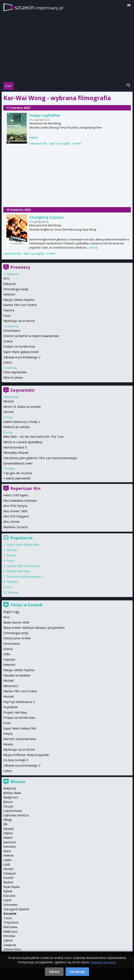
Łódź (7, 864)
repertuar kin (38, 143)
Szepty (8, 734)
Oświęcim (10, 873)
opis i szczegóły (60, 143)
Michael (8, 401)
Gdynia (8, 833)
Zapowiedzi (22, 390)
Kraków (8, 855)
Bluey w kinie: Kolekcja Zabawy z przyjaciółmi (34, 628)
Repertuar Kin (25, 488)
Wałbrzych (10, 931)
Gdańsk (8, 829)
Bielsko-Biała (12, 793)
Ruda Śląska (11, 887)
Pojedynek (10, 707)
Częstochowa (13, 811)
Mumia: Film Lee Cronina (20, 305)
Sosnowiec (11, 905)
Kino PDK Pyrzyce (15, 506)
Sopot (8, 900)
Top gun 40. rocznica (18, 473)
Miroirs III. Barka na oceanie (22, 407)
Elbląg (7, 820)
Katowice (10, 846)
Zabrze (8, 940)
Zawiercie (10, 945)
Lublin (7, 860)
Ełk (5, 824)
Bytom (8, 802)
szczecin (39, 7)
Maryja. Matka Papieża (19, 300)
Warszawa (10, 927)
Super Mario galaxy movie (21, 352)
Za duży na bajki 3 (16, 760)
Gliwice (8, 838)
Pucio (7, 316)
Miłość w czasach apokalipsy (23, 442)
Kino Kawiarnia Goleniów (20, 501)
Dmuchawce (12, 330)
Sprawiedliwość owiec (18, 463)
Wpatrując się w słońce (19, 321)
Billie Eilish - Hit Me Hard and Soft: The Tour (33, 437)
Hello (7, 654)
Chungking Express (46, 217)
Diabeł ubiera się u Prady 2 (22, 422)
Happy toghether (45, 115)
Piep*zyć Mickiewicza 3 (19, 702)
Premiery (20, 267)
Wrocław (9, 936)
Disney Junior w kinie (17, 638)
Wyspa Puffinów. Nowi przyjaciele (26, 755)
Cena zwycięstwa (15, 372)
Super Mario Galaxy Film (23, 545)
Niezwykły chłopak (16, 453)
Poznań (8, 878)
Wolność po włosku (17, 427)
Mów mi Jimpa (13, 377)
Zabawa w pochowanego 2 (22, 357)
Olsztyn (8, 869)
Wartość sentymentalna (20, 739)
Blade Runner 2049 (16, 622)
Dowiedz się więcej (103, 962)
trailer (77, 143)
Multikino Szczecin (16, 527)
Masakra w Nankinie (17, 675)
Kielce (7, 851)
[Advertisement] (67, 177)
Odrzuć (54, 972)
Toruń (8, 918)
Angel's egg (11, 612)
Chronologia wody (16, 289)
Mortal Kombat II (15, 447)
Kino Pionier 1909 (15, 511)
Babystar (10, 284)
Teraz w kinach (27, 605)
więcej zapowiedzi (18, 478)
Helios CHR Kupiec (16, 495)
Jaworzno (10, 842)
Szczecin (10, 913)
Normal (8, 412)
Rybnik (8, 891)
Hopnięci (12, 582)
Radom (8, 882)
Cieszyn (8, 806)
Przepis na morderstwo (19, 346)
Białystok (10, 788)
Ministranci (11, 686)
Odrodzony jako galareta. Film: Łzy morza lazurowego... (41, 458)
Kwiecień (9, 294)
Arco (6, 278)
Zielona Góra (12, 949)
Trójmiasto (11, 922)
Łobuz (8, 362)
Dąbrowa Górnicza (16, 815)
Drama (8, 341)
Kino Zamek (11, 522)
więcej (33, 137)
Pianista (9, 310)
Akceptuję (77, 972)
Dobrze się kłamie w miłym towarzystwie (31, 336)
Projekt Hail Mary (18, 571)
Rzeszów (9, 896)
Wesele (8, 744)
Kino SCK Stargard (16, 516)
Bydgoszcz (11, 797)
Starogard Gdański (16, 909)
